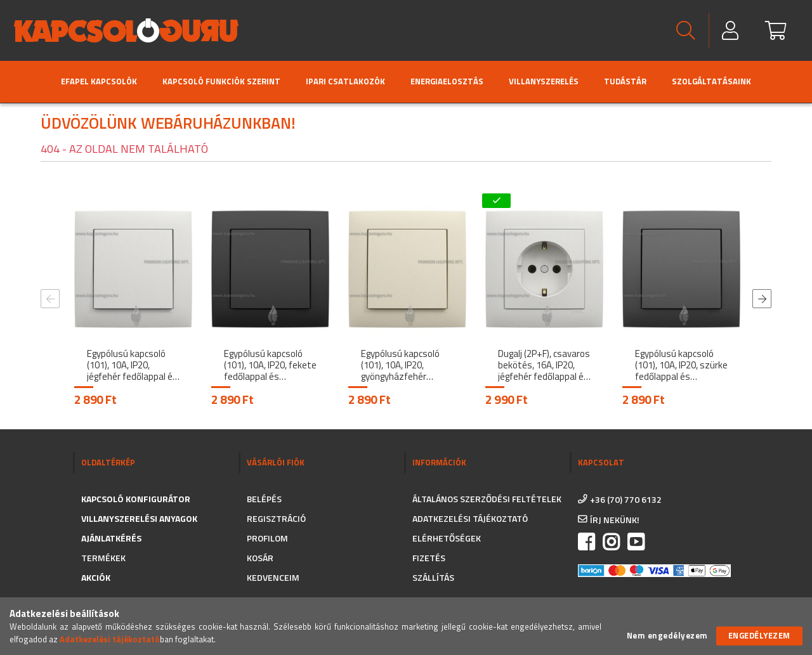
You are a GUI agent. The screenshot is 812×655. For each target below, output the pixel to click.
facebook (586, 542)
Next (762, 299)
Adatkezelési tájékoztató (470, 518)
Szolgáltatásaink (711, 81)
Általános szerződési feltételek (487, 499)
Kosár (260, 558)
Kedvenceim (273, 577)
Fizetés (429, 558)
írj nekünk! (615, 520)
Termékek (103, 558)
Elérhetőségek (447, 538)
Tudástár (625, 81)
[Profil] (731, 31)
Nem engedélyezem (667, 636)
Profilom (267, 538)
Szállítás (433, 577)
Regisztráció (276, 518)
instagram (611, 542)
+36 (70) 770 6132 (626, 499)
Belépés (264, 499)
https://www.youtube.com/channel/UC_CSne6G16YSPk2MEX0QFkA (636, 542)
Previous (50, 299)
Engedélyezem (759, 635)
